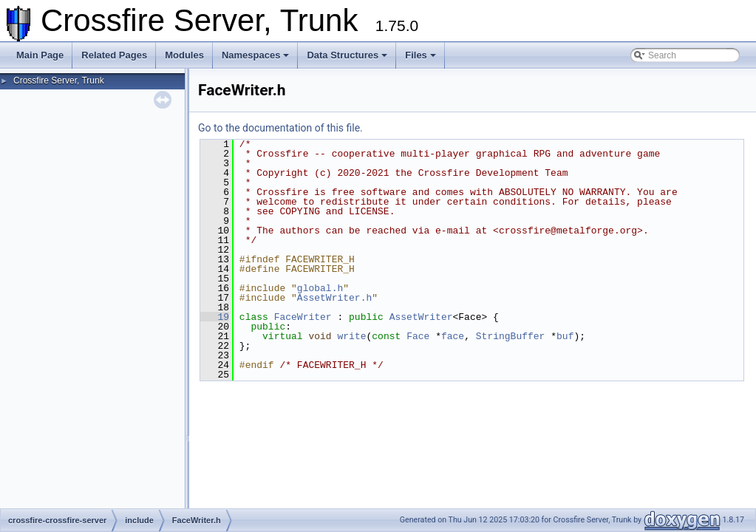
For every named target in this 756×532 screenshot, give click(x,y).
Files (420, 55)
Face (418, 336)
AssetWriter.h (334, 298)
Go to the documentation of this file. (280, 128)
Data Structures (347, 55)
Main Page (40, 55)
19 (215, 317)
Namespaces (256, 55)
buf (565, 336)
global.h (320, 288)
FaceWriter (303, 317)
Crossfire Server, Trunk (59, 81)
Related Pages (114, 55)
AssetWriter (421, 317)
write (351, 336)
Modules (184, 55)
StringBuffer (511, 336)
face (453, 336)
